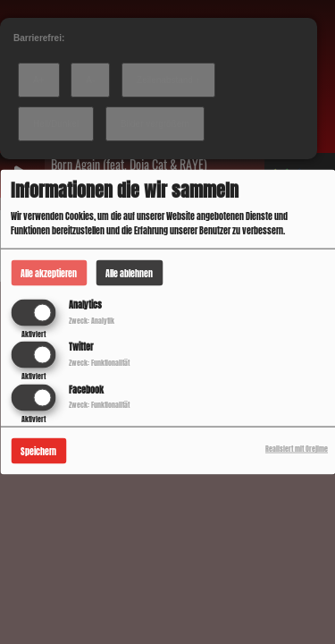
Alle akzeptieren (49, 273)
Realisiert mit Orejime (297, 448)
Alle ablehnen (129, 273)
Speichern (38, 450)
